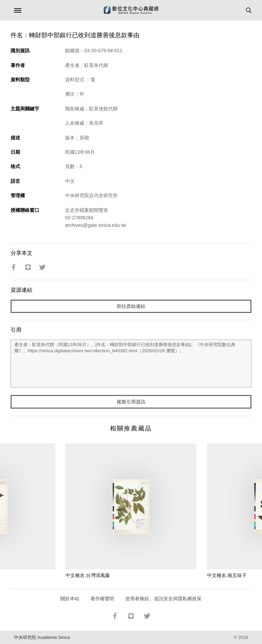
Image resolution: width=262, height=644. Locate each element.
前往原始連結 (131, 306)
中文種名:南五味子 (227, 575)
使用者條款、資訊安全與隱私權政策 (163, 599)
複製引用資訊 (131, 402)
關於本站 (70, 599)
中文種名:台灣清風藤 (88, 575)
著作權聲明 (102, 599)
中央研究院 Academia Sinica (42, 637)
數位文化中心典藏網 (131, 10)
